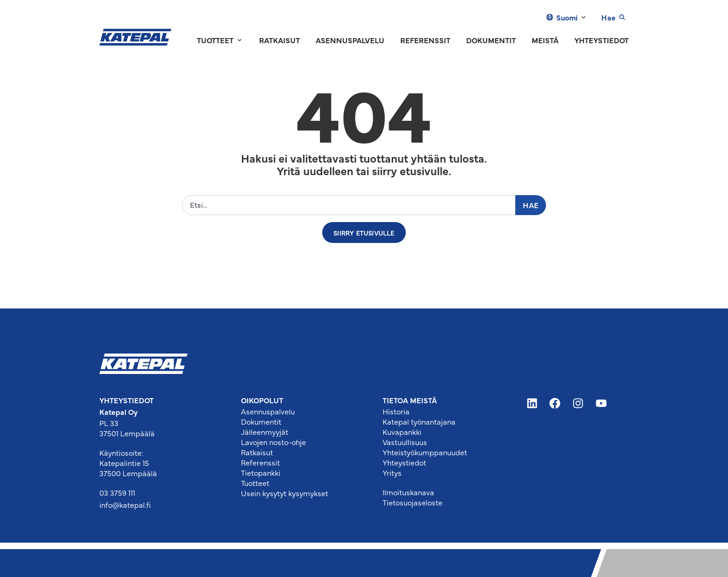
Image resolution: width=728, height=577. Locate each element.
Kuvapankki (402, 432)
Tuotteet (255, 483)
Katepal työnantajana (419, 421)
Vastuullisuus (405, 442)
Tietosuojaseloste (413, 502)
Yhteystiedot (404, 462)
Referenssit (260, 462)
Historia (396, 411)
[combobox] (349, 205)
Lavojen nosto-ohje (273, 442)
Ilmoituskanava (408, 492)
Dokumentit (261, 421)
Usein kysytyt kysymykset (285, 493)
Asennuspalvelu (268, 411)
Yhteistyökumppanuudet (425, 452)
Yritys (392, 472)
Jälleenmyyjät (265, 432)
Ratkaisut (257, 452)
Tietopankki (261, 472)
